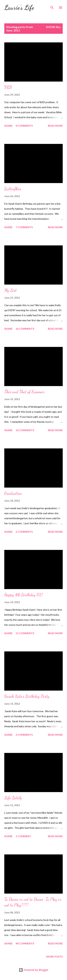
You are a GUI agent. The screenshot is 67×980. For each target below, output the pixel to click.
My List (10, 290)
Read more (55, 126)
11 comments (25, 633)
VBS (8, 87)
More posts (54, 957)
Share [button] (8, 126)
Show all (53, 27)
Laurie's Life (19, 7)
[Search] (52, 6)
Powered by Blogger (34, 970)
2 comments (24, 532)
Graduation (13, 493)
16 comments (25, 329)
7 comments (24, 227)
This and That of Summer (24, 392)
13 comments (25, 430)
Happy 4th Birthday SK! (23, 595)
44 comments (25, 943)
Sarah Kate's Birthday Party (27, 696)
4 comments (24, 126)
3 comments (24, 735)
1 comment (23, 836)
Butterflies (13, 189)
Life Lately (13, 798)
